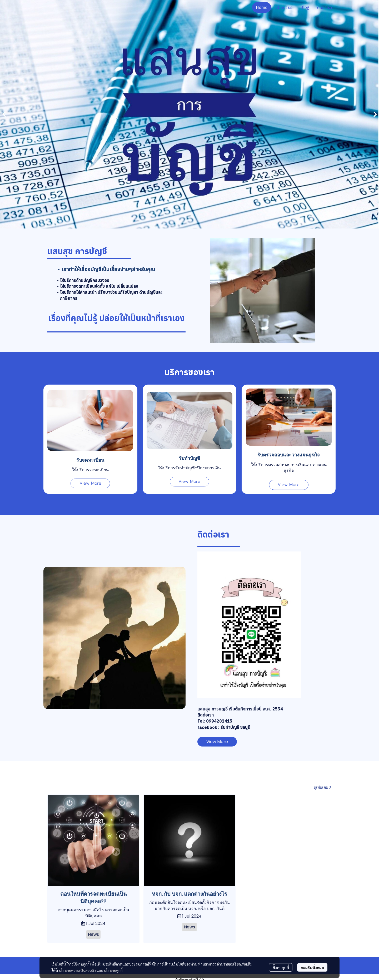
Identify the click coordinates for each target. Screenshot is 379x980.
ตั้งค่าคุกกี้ (281, 967)
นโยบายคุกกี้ (113, 970)
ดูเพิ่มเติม (323, 787)
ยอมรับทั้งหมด (312, 967)
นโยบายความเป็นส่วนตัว (77, 970)
